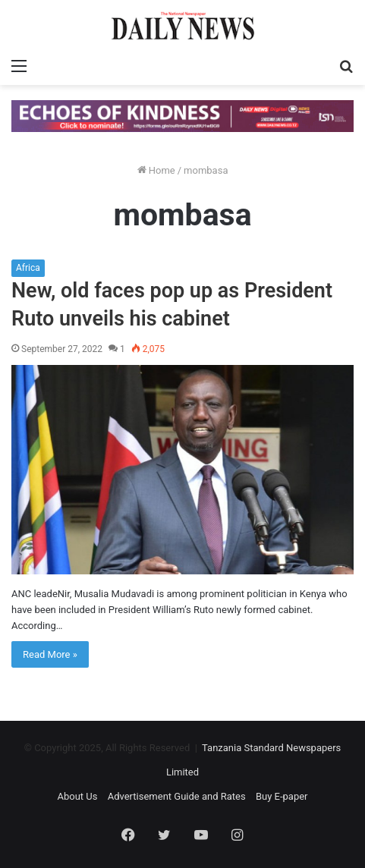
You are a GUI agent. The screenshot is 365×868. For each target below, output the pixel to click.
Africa (28, 268)
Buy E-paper (282, 796)
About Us (77, 796)
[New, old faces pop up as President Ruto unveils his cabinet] (182, 470)
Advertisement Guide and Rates (177, 796)
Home (156, 170)
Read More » (50, 654)
